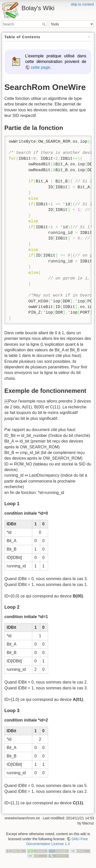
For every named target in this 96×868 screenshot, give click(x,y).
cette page (41, 67)
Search (44, 24)
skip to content (82, 4)
